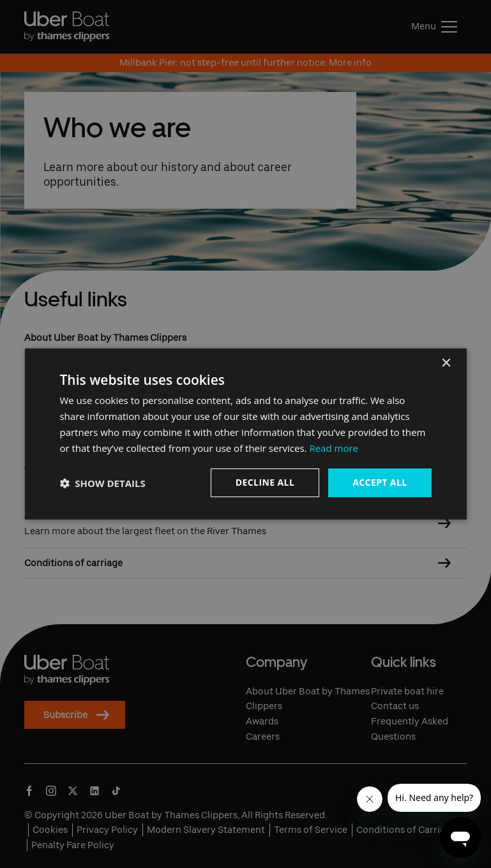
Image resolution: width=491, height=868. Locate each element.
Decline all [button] (265, 482)
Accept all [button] (380, 482)
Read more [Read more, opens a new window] (334, 448)
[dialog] (245, 434)
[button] (102, 483)
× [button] (446, 363)
